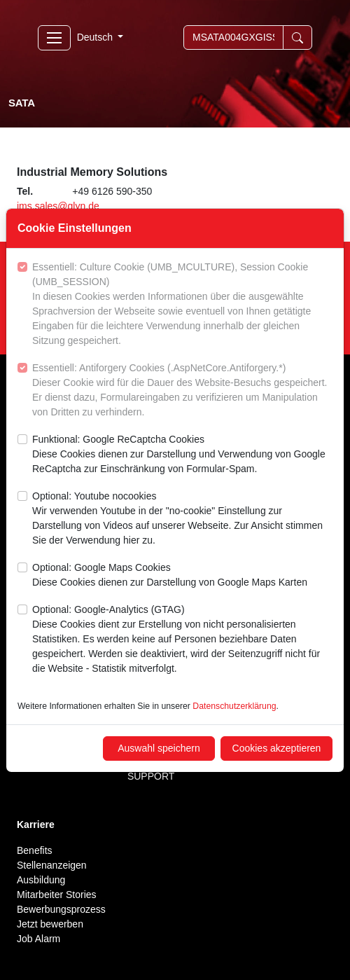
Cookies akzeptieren (277, 748)
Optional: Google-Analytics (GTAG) (182, 640)
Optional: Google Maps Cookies (170, 576)
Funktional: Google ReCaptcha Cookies (182, 455)
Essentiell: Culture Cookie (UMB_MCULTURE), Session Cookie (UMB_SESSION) (182, 305)
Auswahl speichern (159, 748)
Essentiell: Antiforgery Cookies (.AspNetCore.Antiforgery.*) (182, 391)
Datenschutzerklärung (234, 706)
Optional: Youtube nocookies (182, 519)
